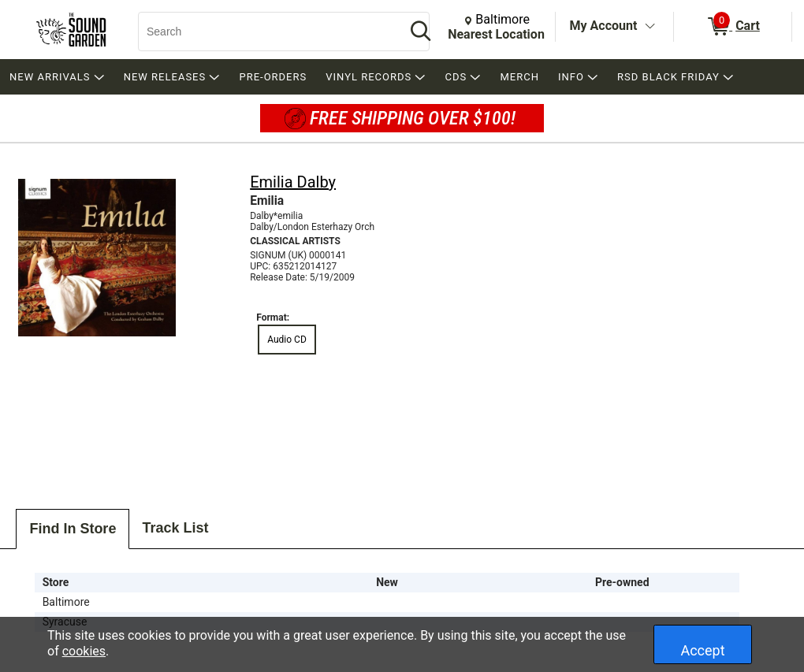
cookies (84, 651)
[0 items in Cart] (733, 27)
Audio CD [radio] (287, 340)
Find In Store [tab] (73, 529)
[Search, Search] (264, 32)
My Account (604, 26)
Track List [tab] (175, 528)
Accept (702, 650)
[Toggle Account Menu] (650, 27)
